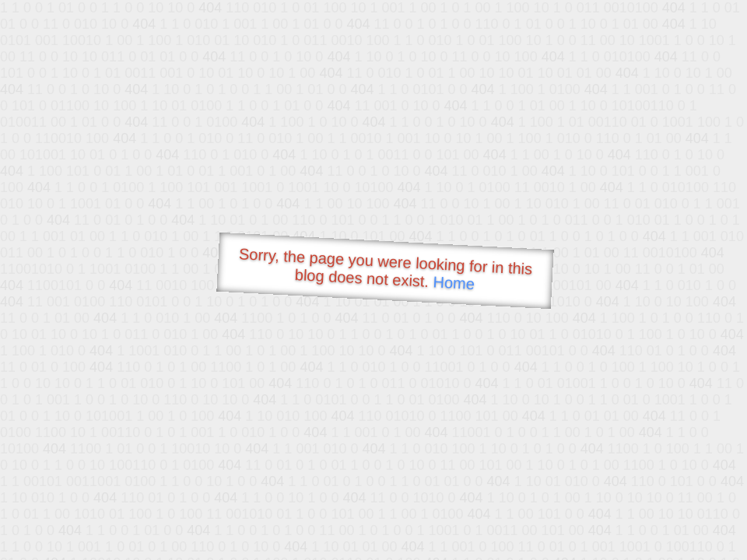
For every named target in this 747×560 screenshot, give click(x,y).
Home (454, 283)
